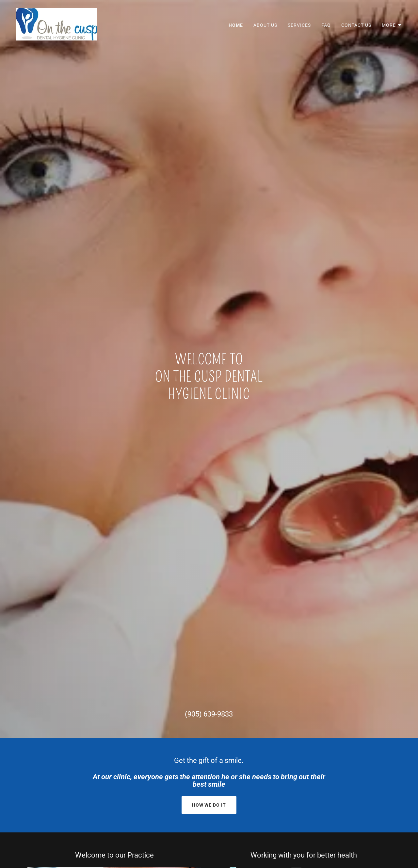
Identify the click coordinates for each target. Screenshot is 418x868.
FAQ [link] (326, 25)
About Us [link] (265, 25)
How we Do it (209, 805)
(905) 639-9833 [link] (209, 714)
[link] (56, 24)
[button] (392, 25)
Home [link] (236, 25)
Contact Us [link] (356, 25)
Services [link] (299, 25)
